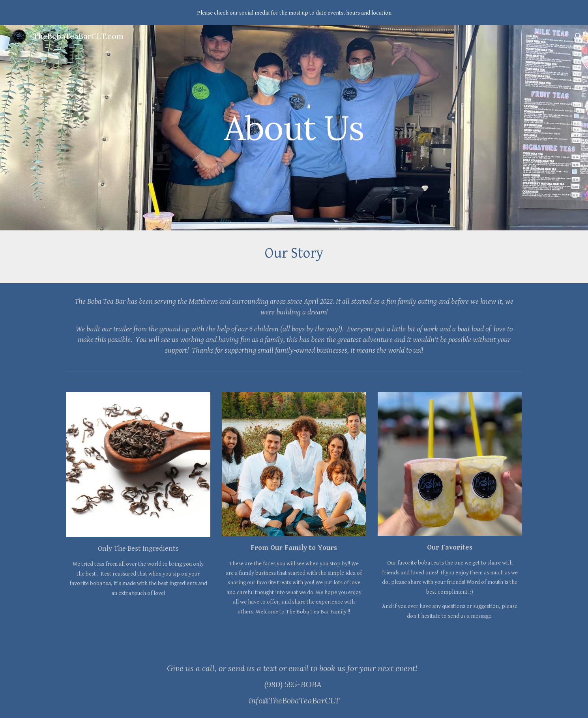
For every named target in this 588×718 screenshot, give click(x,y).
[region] (294, 13)
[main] (294, 128)
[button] (579, 36)
